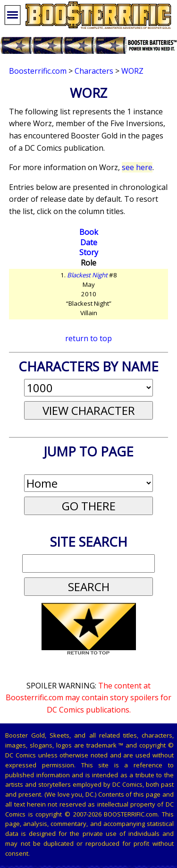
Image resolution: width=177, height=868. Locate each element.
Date (89, 242)
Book (89, 232)
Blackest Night (87, 275)
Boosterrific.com (38, 71)
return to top (88, 338)
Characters (94, 71)
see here (137, 167)
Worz (132, 71)
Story (89, 252)
